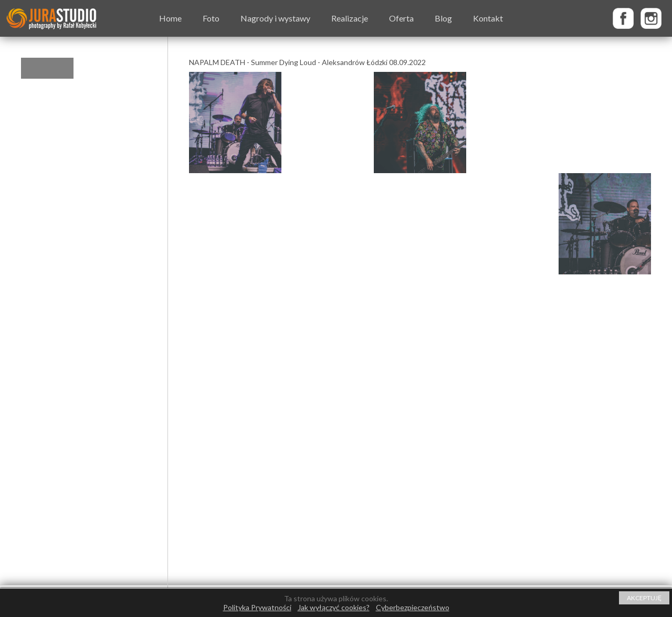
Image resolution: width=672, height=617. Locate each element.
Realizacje (350, 18)
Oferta (401, 18)
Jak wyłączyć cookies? (334, 607)
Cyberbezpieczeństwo (413, 607)
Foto (211, 18)
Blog (443, 18)
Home (170, 18)
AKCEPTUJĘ (644, 598)
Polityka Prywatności (257, 607)
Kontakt (488, 18)
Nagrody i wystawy (275, 18)
